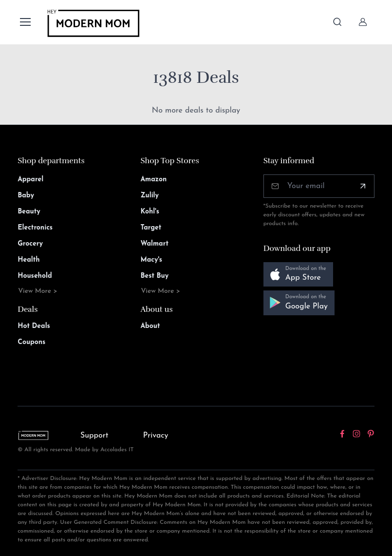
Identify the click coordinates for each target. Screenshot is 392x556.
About (150, 326)
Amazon (153, 180)
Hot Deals (34, 326)
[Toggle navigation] (25, 22)
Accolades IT (117, 450)
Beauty (29, 212)
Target (151, 228)
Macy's (151, 260)
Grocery (30, 244)
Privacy (156, 436)
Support (94, 436)
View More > (38, 291)
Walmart (154, 244)
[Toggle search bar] (337, 22)
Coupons (31, 342)
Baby (26, 196)
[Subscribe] (363, 186)
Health (28, 260)
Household (35, 276)
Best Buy (154, 276)
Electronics (35, 228)
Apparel (30, 180)
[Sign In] (363, 22)
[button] (298, 275)
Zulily (149, 196)
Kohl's (150, 212)
